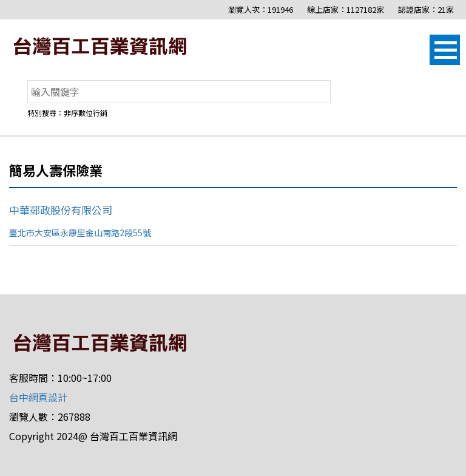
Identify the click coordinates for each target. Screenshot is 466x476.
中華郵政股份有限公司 (61, 210)
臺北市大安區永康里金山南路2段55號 (80, 233)
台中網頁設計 (38, 397)
